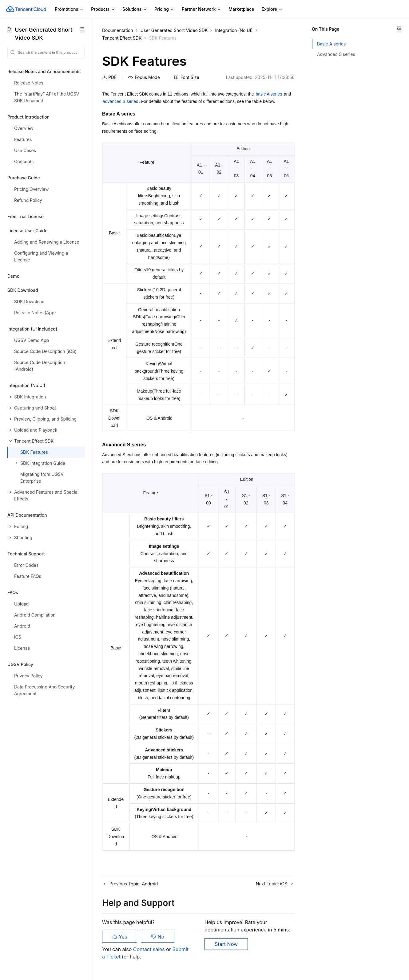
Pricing (164, 9)
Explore (272, 9)
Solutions (135, 9)
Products (103, 9)
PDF (109, 77)
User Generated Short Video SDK (174, 30)
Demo (13, 276)
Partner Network (201, 9)
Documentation (118, 30)
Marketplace (241, 9)
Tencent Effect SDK (122, 38)
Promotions (69, 9)
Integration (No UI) (234, 30)
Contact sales (150, 949)
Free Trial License (26, 216)
